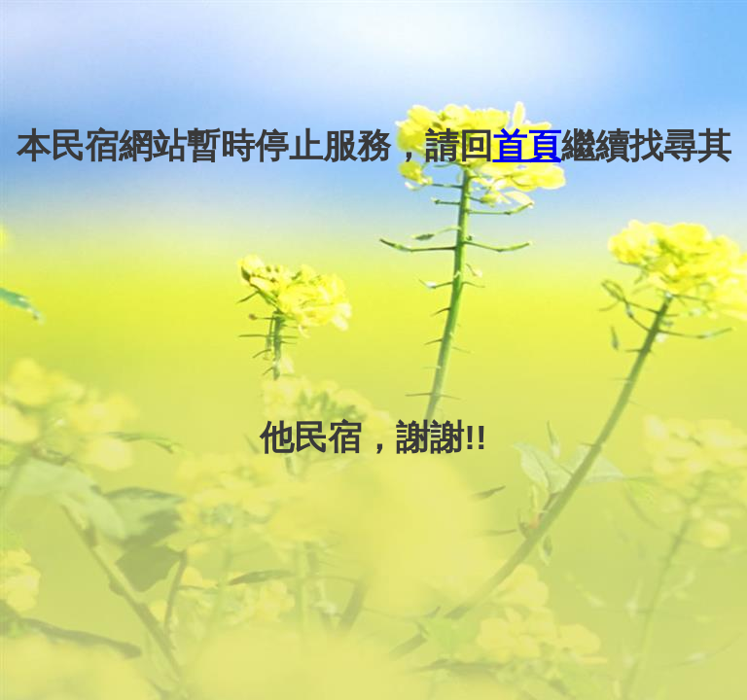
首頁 (527, 145)
